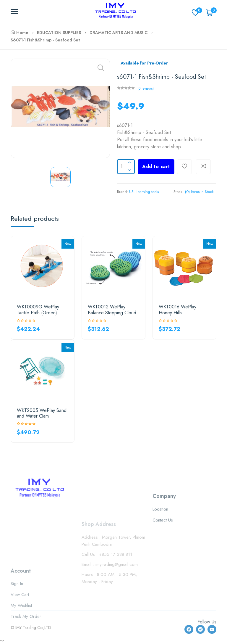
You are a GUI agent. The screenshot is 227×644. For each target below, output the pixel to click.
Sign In (17, 605)
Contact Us (163, 545)
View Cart (20, 616)
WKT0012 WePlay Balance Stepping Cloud (112, 310)
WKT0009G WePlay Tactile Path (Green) (38, 310)
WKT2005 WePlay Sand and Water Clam (42, 413)
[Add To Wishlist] (184, 167)
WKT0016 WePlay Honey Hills (177, 310)
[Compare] (203, 167)
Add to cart (156, 166)
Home (20, 33)
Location (160, 534)
